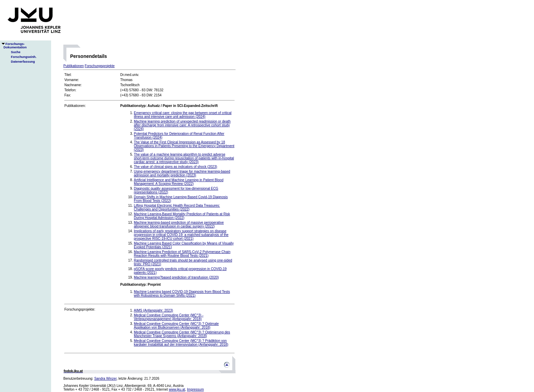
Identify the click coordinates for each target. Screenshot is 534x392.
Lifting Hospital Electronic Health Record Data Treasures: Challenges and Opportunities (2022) (177, 207)
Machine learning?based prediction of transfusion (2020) (176, 277)
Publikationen (74, 66)
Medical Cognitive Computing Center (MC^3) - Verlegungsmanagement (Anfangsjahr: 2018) (169, 317)
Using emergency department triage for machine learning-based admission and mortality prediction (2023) (182, 173)
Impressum (195, 389)
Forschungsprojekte (100, 66)
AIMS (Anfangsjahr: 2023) (153, 310)
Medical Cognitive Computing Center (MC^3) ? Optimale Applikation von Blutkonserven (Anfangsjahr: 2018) (176, 326)
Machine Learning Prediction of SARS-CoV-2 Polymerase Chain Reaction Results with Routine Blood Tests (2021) (182, 254)
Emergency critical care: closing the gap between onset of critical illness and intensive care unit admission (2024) (183, 115)
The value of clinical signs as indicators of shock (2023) (176, 167)
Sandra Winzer (106, 379)
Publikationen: (75, 106)
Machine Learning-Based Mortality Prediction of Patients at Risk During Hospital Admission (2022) (182, 216)
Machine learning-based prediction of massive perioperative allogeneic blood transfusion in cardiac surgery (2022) (179, 224)
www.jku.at (177, 389)
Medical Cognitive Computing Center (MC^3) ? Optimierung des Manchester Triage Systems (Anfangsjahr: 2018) (182, 334)
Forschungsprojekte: (80, 309)
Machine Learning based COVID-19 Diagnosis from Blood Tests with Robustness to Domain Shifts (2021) (182, 294)
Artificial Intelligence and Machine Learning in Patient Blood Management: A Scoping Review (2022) (179, 182)
